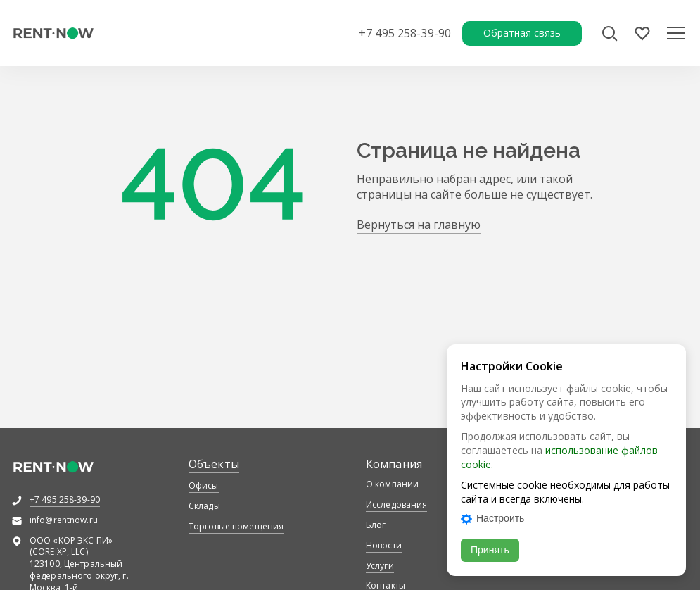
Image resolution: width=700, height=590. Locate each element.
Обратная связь (522, 33)
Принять (490, 550)
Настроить (492, 518)
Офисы (204, 485)
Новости (384, 545)
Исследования (396, 504)
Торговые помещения (236, 526)
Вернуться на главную (419, 225)
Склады (204, 506)
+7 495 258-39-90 (405, 33)
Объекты (214, 464)
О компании (392, 484)
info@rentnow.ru (64, 520)
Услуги (380, 566)
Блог (376, 525)
